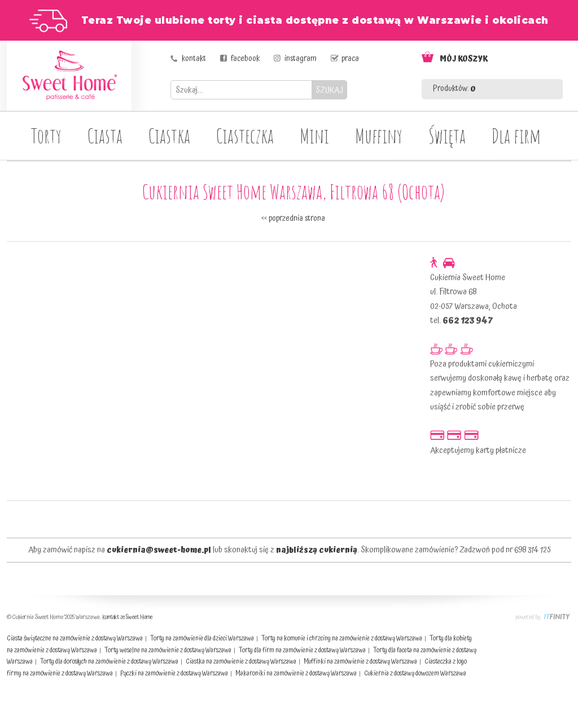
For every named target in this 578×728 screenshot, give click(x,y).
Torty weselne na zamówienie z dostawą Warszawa (168, 650)
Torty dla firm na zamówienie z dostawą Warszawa (302, 650)
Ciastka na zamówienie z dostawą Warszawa (241, 662)
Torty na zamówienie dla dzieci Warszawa (202, 638)
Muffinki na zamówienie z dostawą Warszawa (360, 662)
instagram (301, 59)
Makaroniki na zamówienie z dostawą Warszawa (296, 673)
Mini (314, 136)
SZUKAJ (329, 90)
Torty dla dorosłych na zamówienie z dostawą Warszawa (109, 662)
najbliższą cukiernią (317, 550)
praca (350, 59)
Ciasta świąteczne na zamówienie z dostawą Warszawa (75, 638)
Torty (46, 136)
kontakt (194, 59)
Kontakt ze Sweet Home (127, 617)
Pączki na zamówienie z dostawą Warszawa (174, 673)
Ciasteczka (245, 136)
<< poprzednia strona (293, 219)
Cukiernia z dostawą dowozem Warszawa (415, 673)
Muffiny (379, 136)
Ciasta (105, 136)
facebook (245, 59)
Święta (447, 136)
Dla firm (516, 136)
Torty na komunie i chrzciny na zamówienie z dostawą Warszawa (342, 638)
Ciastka (169, 136)
